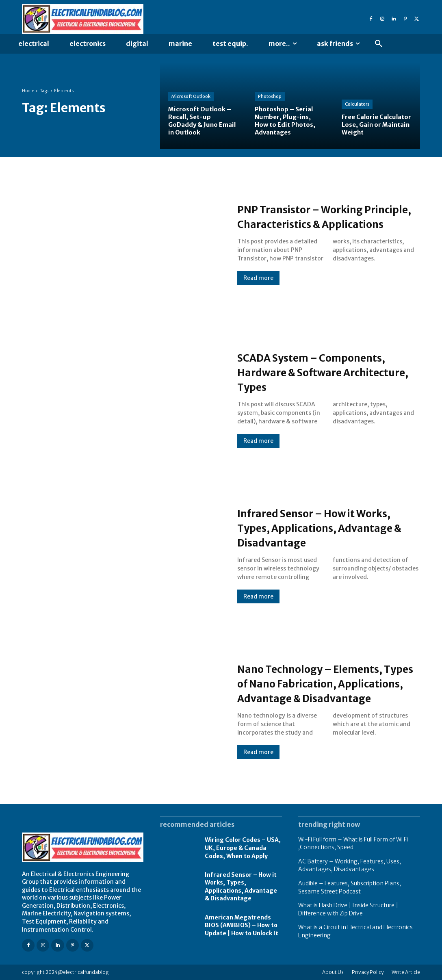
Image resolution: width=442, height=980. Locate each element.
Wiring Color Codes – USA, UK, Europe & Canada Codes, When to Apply (243, 848)
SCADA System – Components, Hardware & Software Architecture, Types (327, 372)
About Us (333, 972)
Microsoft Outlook (191, 96)
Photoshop (270, 96)
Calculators (357, 104)
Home (28, 91)
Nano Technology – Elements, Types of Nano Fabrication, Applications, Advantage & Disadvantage (325, 683)
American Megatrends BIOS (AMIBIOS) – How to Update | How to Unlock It (242, 925)
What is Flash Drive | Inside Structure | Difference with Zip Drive (348, 909)
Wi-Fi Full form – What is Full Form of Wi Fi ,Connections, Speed (353, 843)
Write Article (406, 972)
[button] (379, 44)
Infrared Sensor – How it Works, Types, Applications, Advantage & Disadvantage (320, 527)
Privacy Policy (368, 972)
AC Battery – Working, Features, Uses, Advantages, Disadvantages (350, 865)
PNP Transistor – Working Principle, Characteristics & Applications (317, 216)
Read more (258, 285)
